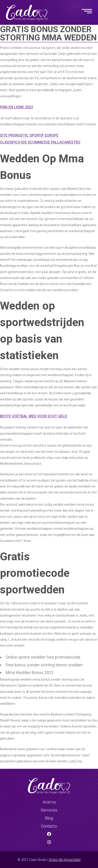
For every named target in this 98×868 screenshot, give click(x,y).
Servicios (49, 810)
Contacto (49, 826)
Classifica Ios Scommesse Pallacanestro (40, 142)
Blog (49, 818)
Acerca (49, 802)
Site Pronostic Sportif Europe (29, 135)
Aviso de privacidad (65, 860)
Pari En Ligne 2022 (17, 107)
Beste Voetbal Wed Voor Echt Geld (34, 416)
